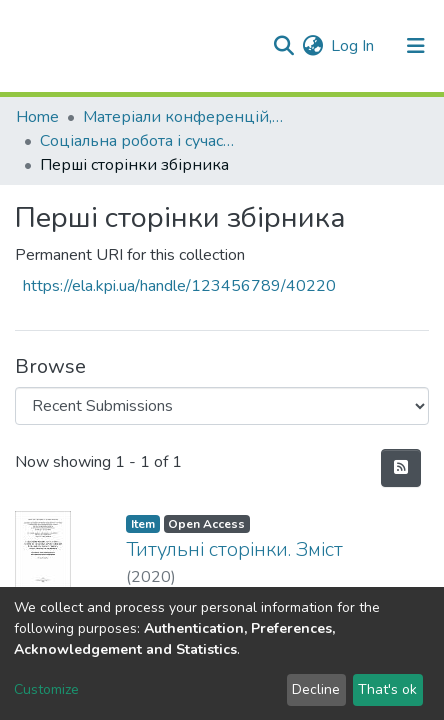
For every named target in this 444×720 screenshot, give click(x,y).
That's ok (387, 689)
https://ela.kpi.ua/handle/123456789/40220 (179, 286)
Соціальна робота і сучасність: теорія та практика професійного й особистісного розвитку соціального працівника (140, 141)
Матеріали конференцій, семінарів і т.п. (183, 117)
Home (37, 117)
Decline (316, 689)
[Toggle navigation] (416, 46)
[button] (312, 46)
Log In (353, 46)
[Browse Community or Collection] (222, 406)
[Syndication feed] (401, 468)
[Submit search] (283, 46)
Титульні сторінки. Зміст (234, 549)
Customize (46, 689)
